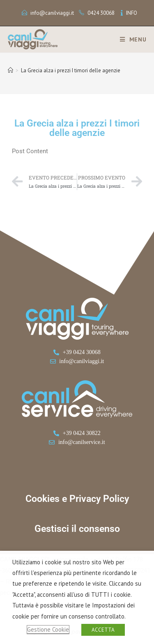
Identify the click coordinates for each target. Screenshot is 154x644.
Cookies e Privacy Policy (77, 499)
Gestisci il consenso (77, 529)
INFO (132, 13)
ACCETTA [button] (103, 630)
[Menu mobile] (130, 39)
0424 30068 (101, 13)
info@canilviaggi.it (52, 13)
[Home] (10, 70)
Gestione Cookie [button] (48, 629)
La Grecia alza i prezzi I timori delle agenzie (71, 70)
